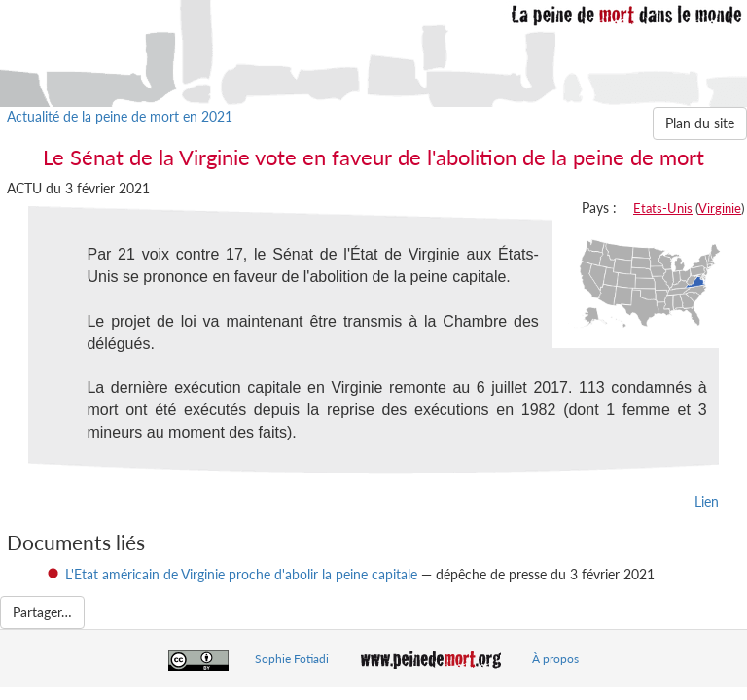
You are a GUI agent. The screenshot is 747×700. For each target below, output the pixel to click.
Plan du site (700, 123)
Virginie (720, 208)
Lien (707, 501)
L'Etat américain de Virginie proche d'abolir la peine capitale (241, 574)
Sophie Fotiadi (292, 659)
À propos (555, 659)
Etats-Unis (663, 208)
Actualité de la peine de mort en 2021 (120, 116)
